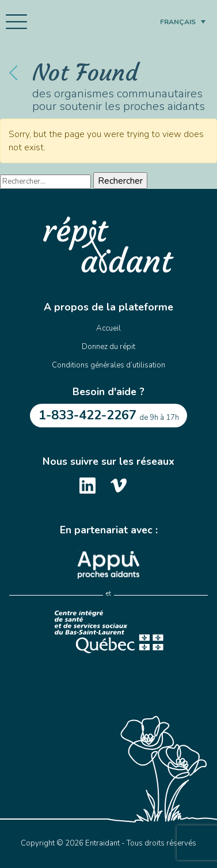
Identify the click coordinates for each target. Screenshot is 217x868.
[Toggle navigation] (16, 22)
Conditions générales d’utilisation (108, 365)
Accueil (108, 328)
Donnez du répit (108, 347)
